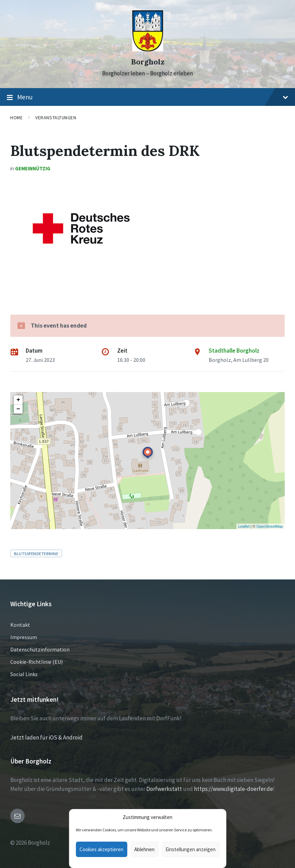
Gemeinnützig (33, 168)
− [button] (18, 409)
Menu (147, 97)
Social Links (24, 674)
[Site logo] (148, 49)
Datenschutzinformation (40, 649)
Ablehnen (144, 849)
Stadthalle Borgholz (234, 351)
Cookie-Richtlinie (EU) (36, 662)
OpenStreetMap (270, 526)
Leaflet (244, 526)
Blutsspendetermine (36, 553)
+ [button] (18, 400)
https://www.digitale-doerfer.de (233, 789)
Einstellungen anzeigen (190, 849)
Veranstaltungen (56, 118)
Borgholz (148, 62)
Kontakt (20, 625)
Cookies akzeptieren (101, 849)
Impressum (24, 637)
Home (16, 118)
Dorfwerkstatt (164, 789)
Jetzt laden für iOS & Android (46, 737)
